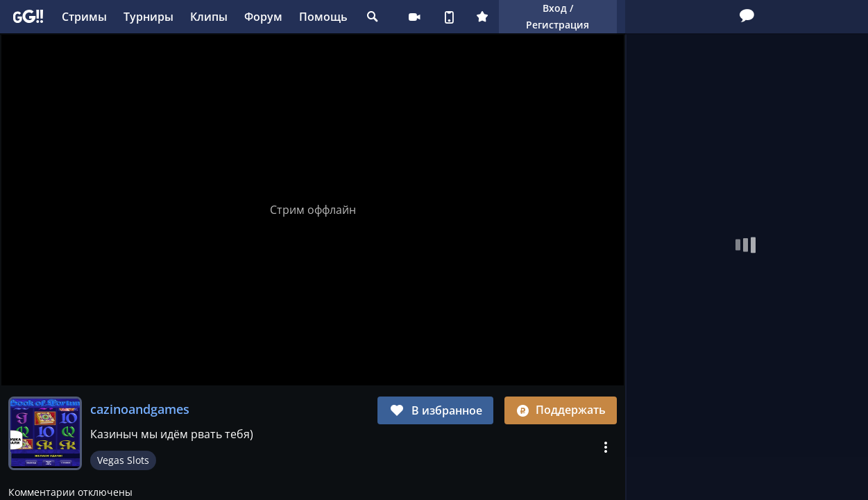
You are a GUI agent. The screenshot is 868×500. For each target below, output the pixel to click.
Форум (263, 17)
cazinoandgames (140, 409)
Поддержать (561, 410)
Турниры (148, 17)
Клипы (209, 17)
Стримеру (414, 17)
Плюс (482, 17)
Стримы (84, 17)
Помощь (323, 17)
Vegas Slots (123, 460)
